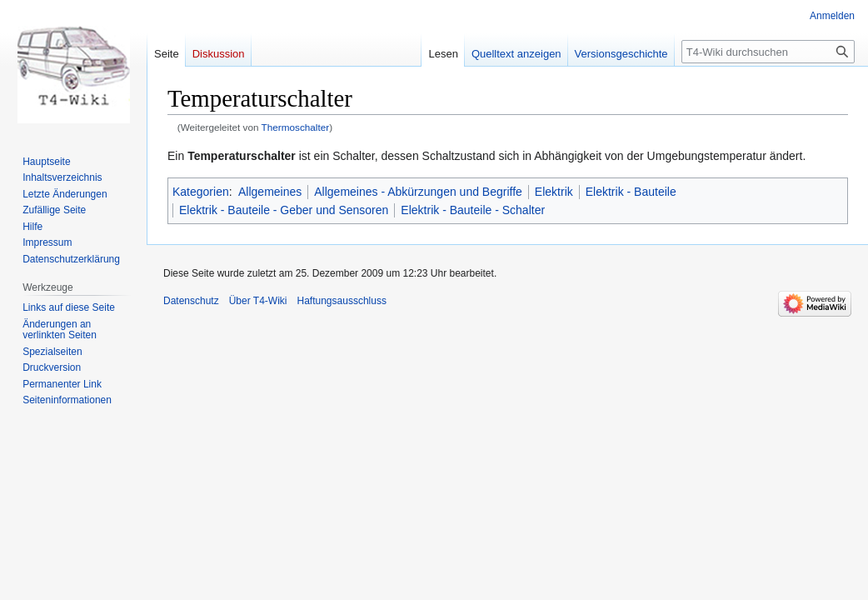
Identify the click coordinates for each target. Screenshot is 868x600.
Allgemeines (270, 192)
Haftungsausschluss (342, 301)
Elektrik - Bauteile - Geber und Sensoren (284, 210)
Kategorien (201, 192)
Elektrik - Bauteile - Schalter (473, 210)
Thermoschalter (296, 127)
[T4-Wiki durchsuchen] (768, 52)
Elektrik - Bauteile (631, 192)
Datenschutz (191, 301)
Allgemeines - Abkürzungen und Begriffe (418, 192)
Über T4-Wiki (258, 301)
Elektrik (554, 192)
